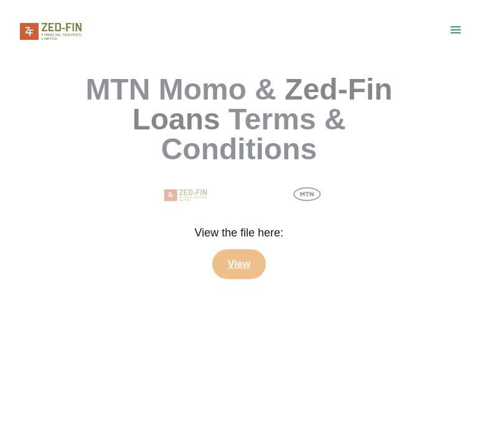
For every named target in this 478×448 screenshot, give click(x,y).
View (239, 264)
